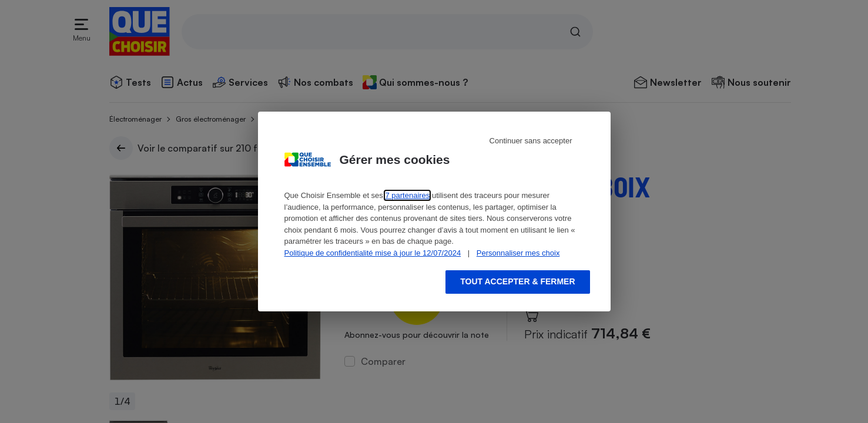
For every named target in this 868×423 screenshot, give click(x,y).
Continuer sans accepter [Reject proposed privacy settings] (531, 141)
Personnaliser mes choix (518, 253)
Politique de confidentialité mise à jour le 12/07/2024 (373, 253)
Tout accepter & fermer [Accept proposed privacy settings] (517, 281)
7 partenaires (407, 195)
